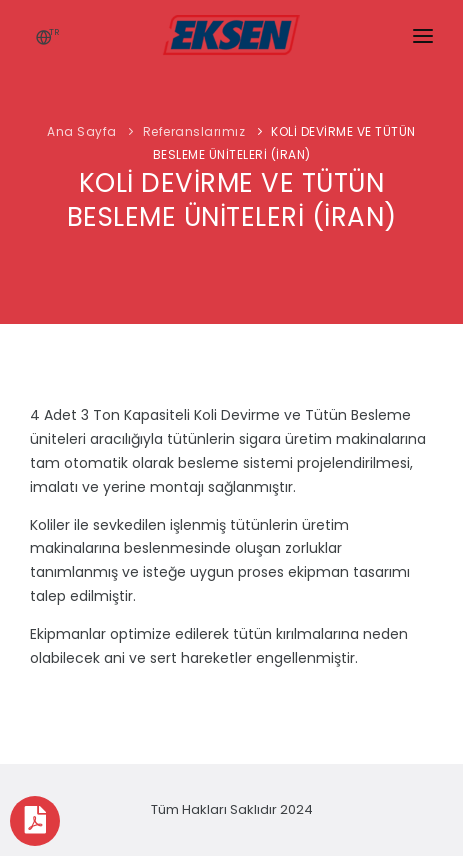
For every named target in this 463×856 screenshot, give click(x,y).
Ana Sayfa (82, 131)
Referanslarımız (194, 131)
